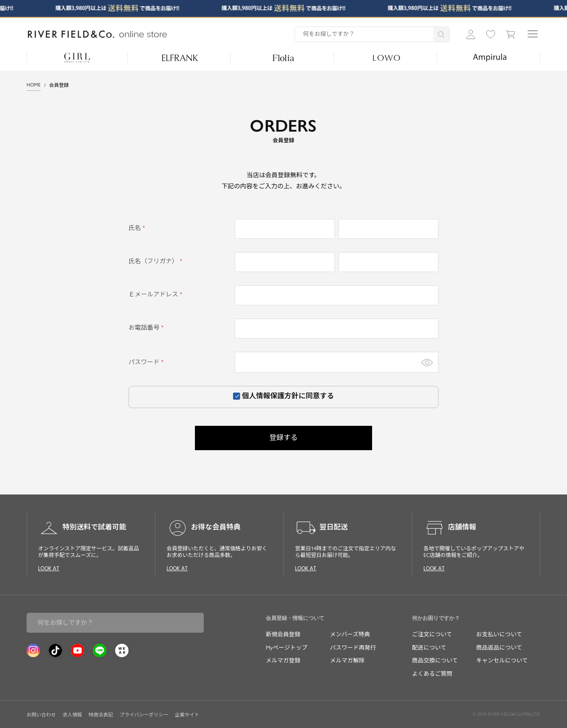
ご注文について (432, 634)
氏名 (138, 228)
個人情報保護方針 (270, 396)
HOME (34, 85)
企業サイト (187, 715)
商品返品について (499, 648)
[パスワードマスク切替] (427, 362)
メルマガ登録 (283, 660)
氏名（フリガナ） (157, 261)
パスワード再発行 (353, 648)
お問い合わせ (41, 715)
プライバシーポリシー (144, 715)
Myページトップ (287, 648)
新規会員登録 (283, 634)
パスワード (147, 362)
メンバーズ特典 (350, 634)
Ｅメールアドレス (157, 294)
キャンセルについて (502, 660)
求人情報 (72, 715)
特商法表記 (101, 715)
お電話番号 (147, 328)
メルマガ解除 (347, 660)
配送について (429, 648)
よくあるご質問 (432, 674)
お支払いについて (499, 634)
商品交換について (435, 660)
